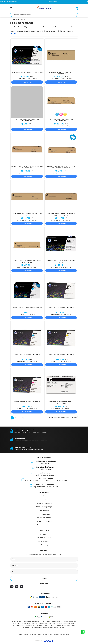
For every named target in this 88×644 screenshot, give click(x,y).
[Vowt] (44, 640)
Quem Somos (44, 510)
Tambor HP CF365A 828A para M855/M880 (27, 402)
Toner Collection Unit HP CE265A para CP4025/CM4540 (61, 403)
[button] (11, 9)
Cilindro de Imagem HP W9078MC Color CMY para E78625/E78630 (27, 167)
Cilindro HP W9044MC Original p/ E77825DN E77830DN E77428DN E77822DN (61, 167)
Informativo (44, 545)
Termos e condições (44, 525)
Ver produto (27, 82)
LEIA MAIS (13, 34)
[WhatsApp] (17, 587)
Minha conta (44, 534)
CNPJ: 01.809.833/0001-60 (44, 636)
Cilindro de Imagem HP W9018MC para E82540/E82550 (61, 73)
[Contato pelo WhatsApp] (83, 632)
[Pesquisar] (76, 15)
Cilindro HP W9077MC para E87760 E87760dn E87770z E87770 (27, 261)
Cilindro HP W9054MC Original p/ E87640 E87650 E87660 (27, 214)
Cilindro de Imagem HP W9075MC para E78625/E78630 (61, 120)
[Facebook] (22, 587)
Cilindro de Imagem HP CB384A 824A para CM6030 (27, 72)
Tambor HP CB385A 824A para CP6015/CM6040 (27, 308)
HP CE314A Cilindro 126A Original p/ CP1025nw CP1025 (61, 261)
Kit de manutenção (19, 19)
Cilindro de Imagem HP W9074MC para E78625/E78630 (27, 120)
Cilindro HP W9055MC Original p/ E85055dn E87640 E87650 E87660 (61, 214)
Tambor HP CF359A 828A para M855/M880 (27, 355)
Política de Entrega (44, 518)
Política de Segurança (44, 507)
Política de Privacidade (44, 521)
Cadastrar (44, 578)
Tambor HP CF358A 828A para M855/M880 (61, 308)
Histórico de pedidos (44, 538)
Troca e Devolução (44, 514)
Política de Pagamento (44, 503)
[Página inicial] (44, 8)
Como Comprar (44, 496)
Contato (44, 500)
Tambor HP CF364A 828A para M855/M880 (61, 355)
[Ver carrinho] (77, 8)
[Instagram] (12, 587)
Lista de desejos (44, 541)
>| (23, 418)
